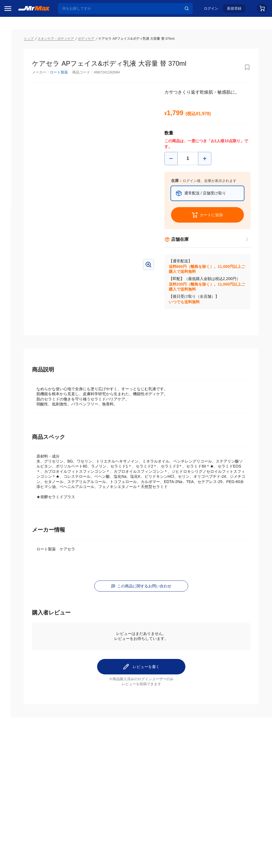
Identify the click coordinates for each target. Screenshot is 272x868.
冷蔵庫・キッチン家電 (24, 318)
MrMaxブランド (20, 77)
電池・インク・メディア (24, 423)
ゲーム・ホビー (20, 434)
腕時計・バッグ (20, 411)
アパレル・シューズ (24, 400)
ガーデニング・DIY (23, 446)
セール (12, 56)
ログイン (211, 10)
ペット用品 (16, 388)
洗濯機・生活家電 (22, 342)
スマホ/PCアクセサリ (24, 376)
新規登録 (234, 10)
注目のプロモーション (26, 67)
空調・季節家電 (20, 330)
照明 (10, 365)
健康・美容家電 (20, 353)
